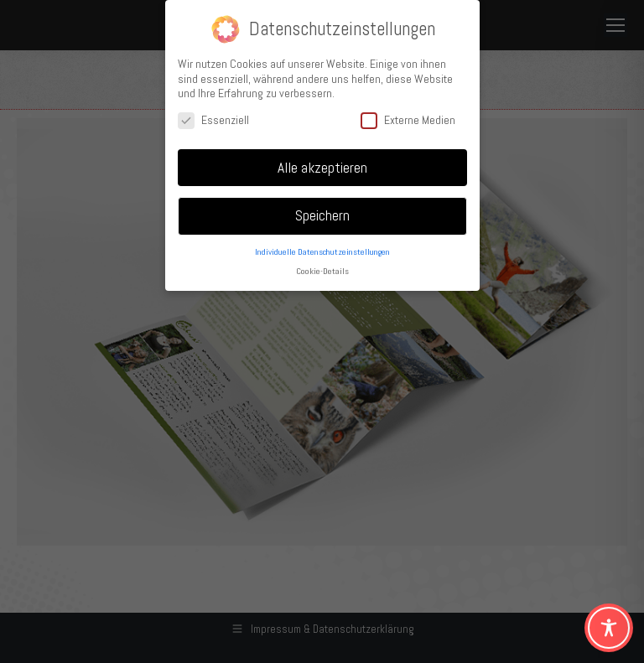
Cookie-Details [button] (322, 270)
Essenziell (213, 119)
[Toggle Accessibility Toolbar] (609, 628)
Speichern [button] (322, 215)
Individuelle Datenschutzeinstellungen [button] (322, 251)
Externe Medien (408, 119)
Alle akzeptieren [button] (322, 166)
